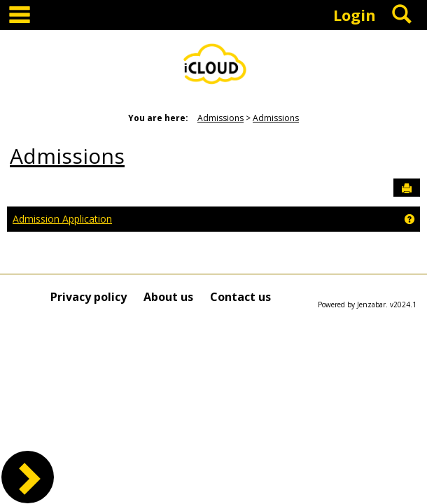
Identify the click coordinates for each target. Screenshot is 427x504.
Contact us (240, 297)
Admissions (220, 118)
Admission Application (62, 219)
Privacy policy (89, 297)
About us (168, 297)
